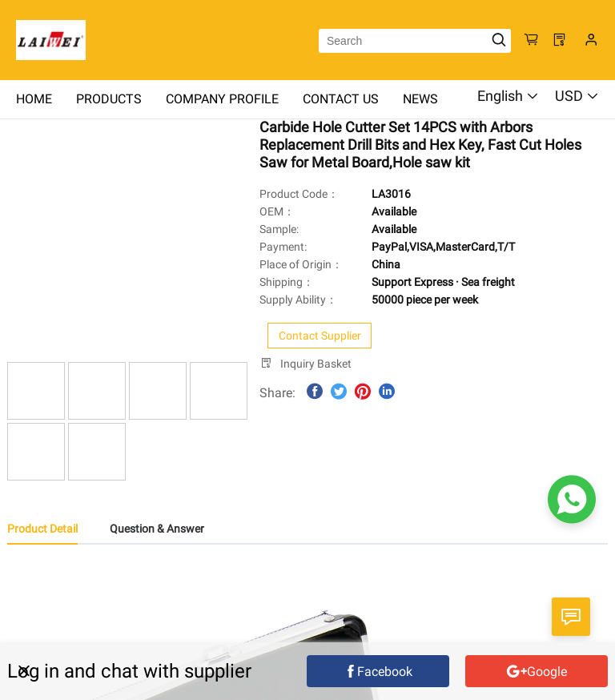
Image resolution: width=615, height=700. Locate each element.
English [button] (508, 96)
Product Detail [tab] (42, 529)
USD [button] (577, 96)
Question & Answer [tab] (157, 529)
